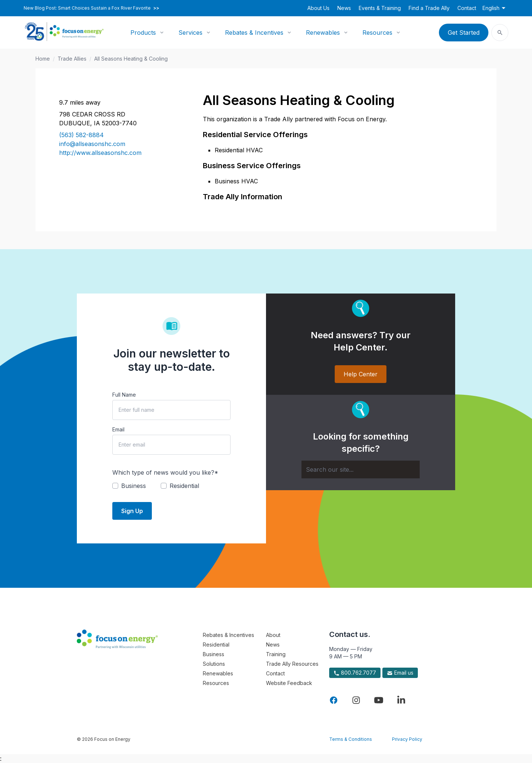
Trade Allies (72, 59)
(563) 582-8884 (81, 135)
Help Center (361, 374)
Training (276, 654)
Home (43, 59)
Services (190, 33)
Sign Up (132, 511)
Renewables (323, 33)
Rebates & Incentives (254, 33)
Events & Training (380, 8)
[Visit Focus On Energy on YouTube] (379, 700)
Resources (377, 33)
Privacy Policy (407, 739)
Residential (216, 645)
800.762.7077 (355, 673)
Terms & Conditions (351, 739)
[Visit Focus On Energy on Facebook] (334, 700)
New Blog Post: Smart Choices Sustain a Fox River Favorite (91, 8)
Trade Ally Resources (292, 664)
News (344, 8)
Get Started (464, 33)
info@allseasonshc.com (92, 144)
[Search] (361, 469)
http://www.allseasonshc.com (100, 153)
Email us (400, 673)
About (273, 635)
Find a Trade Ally (429, 8)
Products (143, 33)
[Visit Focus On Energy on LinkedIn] (401, 700)
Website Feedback (289, 683)
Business (214, 654)
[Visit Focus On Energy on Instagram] (356, 700)
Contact (467, 8)
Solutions (214, 664)
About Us (318, 8)
